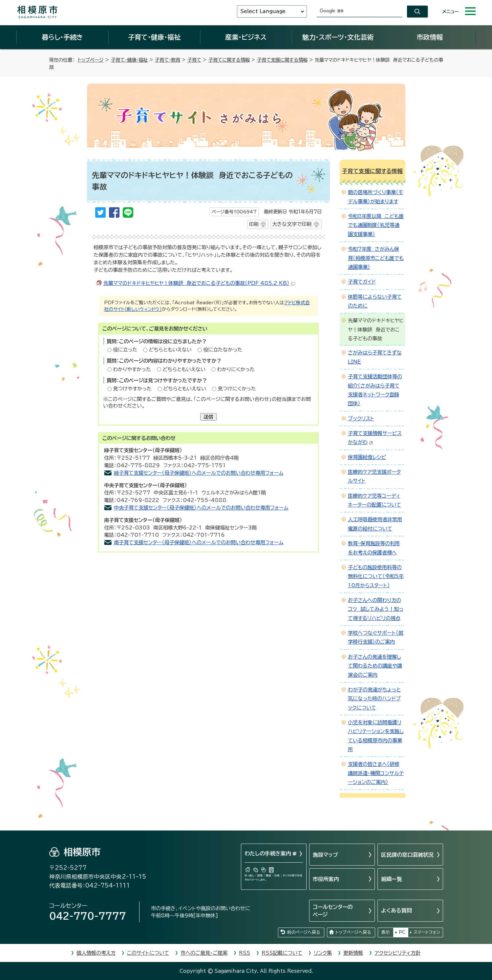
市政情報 (430, 37)
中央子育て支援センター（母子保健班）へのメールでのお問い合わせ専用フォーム (201, 508)
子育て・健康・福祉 (154, 37)
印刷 (254, 224)
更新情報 (353, 953)
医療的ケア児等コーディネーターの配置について (374, 500)
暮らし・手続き (62, 37)
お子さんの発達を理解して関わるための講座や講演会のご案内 (375, 666)
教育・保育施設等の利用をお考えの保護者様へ (374, 548)
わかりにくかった (236, 369)
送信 (208, 417)
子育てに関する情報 (229, 60)
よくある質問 (396, 910)
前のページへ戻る (304, 932)
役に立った (125, 350)
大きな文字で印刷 (292, 224)
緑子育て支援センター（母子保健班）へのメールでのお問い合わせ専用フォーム (199, 473)
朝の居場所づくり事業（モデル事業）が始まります (375, 197)
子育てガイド (362, 282)
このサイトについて (148, 953)
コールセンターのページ (333, 910)
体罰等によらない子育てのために (375, 301)
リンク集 (323, 953)
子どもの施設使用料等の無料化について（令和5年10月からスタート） (376, 576)
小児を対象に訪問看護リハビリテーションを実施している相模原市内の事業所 (376, 736)
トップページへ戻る (353, 932)
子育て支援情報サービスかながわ (375, 438)
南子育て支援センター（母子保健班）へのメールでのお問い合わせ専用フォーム (199, 542)
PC (402, 932)
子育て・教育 (168, 60)
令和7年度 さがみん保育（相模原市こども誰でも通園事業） (376, 258)
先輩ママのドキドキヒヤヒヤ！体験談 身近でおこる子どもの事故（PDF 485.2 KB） (199, 283)
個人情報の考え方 (96, 953)
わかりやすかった (132, 369)
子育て (194, 60)
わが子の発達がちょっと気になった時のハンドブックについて (374, 699)
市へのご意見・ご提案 (204, 953)
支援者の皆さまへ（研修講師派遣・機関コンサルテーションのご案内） (376, 773)
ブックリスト (361, 419)
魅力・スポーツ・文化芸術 (338, 37)
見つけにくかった (237, 389)
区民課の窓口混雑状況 (407, 855)
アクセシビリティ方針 (397, 953)
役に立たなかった (223, 350)
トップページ (91, 60)
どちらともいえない (170, 350)
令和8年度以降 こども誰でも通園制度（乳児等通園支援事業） (376, 225)
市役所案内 (326, 879)
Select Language (263, 11)
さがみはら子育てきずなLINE (375, 357)
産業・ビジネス (246, 37)
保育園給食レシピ (367, 457)
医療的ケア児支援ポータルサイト (374, 476)
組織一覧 (392, 879)
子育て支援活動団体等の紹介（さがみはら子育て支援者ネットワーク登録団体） (375, 390)
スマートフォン (427, 932)
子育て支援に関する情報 (282, 60)
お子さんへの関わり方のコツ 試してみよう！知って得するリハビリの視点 (376, 609)
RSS (245, 953)
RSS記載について (282, 953)
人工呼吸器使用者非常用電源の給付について (375, 524)
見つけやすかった (132, 389)
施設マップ (325, 855)
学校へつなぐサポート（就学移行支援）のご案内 (376, 637)
